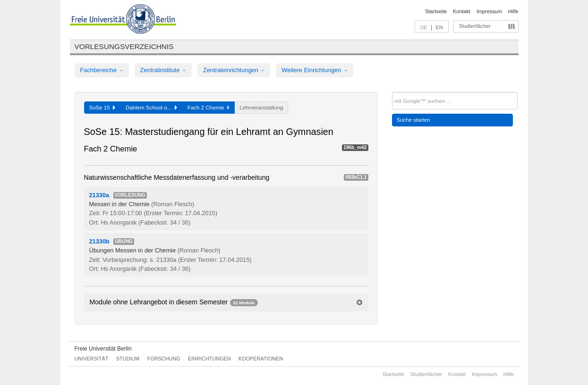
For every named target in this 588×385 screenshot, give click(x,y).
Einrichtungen (209, 359)
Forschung (164, 359)
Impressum (489, 11)
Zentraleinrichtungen (234, 70)
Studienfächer (475, 26)
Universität (92, 359)
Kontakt (462, 11)
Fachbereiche (102, 70)
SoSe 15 (102, 108)
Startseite (436, 11)
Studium (128, 359)
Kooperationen (261, 359)
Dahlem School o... (151, 108)
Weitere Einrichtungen (314, 70)
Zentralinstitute (163, 70)
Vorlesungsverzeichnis (124, 46)
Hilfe (513, 11)
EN (439, 27)
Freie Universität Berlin (103, 349)
